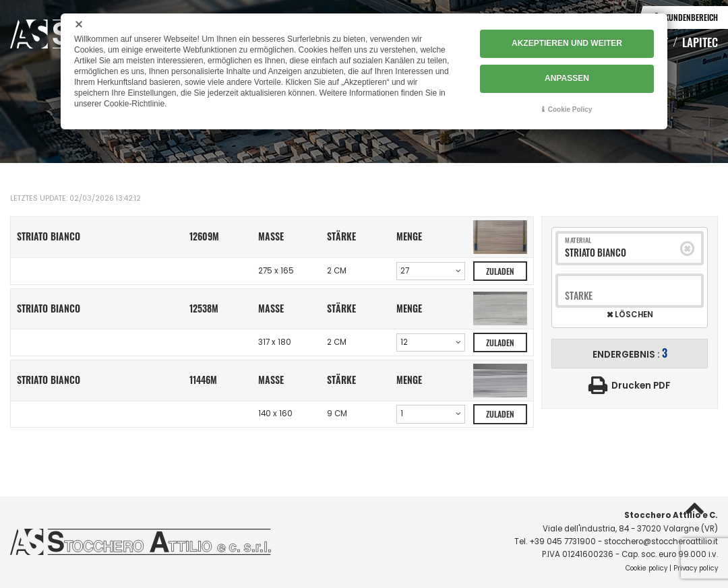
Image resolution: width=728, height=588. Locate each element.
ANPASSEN (567, 78)
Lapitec (700, 42)
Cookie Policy (570, 109)
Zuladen (500, 271)
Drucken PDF (641, 386)
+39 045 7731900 (563, 542)
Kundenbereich (691, 17)
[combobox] (623, 253)
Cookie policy (646, 568)
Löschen (633, 315)
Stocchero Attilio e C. (671, 515)
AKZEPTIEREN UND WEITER (567, 44)
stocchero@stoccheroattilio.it (661, 542)
